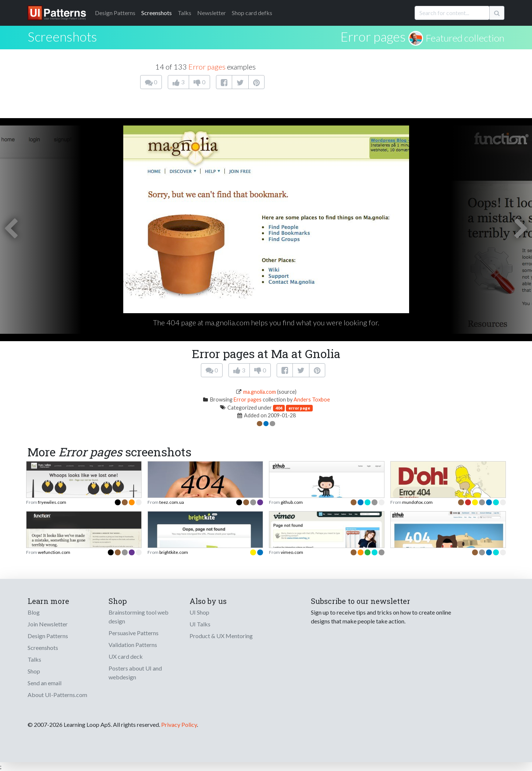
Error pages (373, 36)
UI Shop (199, 612)
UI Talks (200, 624)
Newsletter (212, 13)
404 (279, 408)
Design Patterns (48, 636)
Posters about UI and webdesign (135, 673)
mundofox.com (417, 502)
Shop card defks (252, 13)
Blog (34, 612)
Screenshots (157, 13)
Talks (185, 13)
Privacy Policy (179, 724)
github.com (292, 502)
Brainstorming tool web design (139, 617)
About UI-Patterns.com (57, 695)
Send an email (45, 683)
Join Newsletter (48, 624)
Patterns (115, 13)
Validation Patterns (133, 645)
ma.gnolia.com (260, 392)
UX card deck (126, 656)
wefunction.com (54, 552)
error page (299, 408)
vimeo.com (292, 552)
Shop (34, 671)
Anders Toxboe (312, 399)
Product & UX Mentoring (221, 636)
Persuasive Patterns (134, 633)
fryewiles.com (52, 502)
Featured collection (465, 38)
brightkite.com (174, 552)
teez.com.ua (172, 502)
